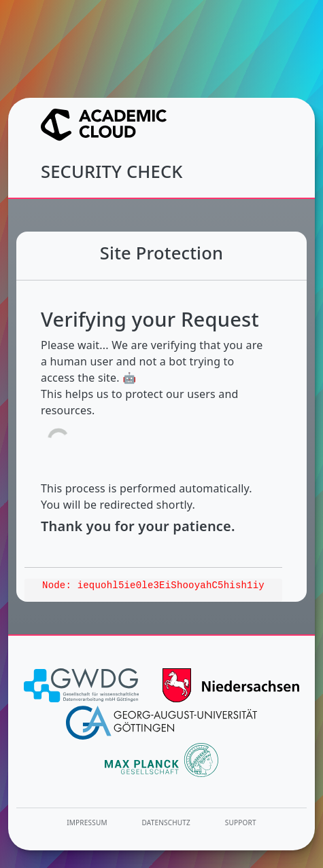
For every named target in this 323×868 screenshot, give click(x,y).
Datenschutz (167, 822)
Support (241, 822)
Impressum (87, 822)
